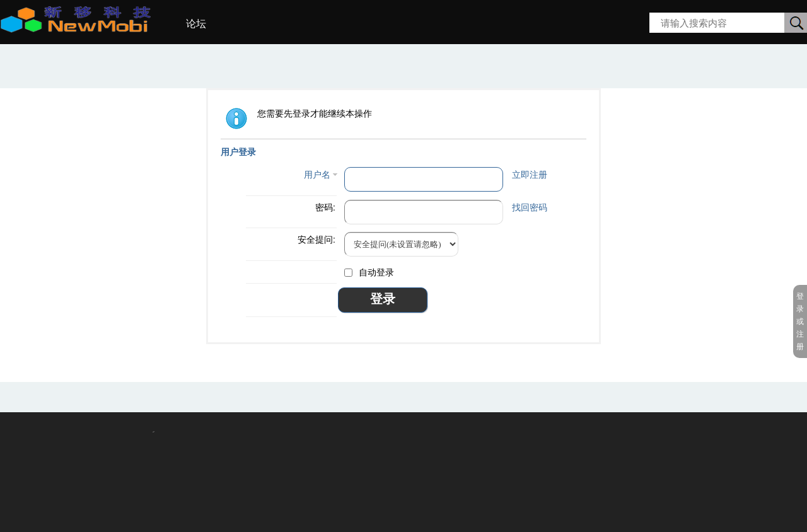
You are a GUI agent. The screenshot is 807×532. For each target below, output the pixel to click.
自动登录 (369, 272)
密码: (325, 207)
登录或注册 (800, 321)
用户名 (317, 175)
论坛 (196, 24)
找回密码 (530, 207)
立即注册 (530, 175)
